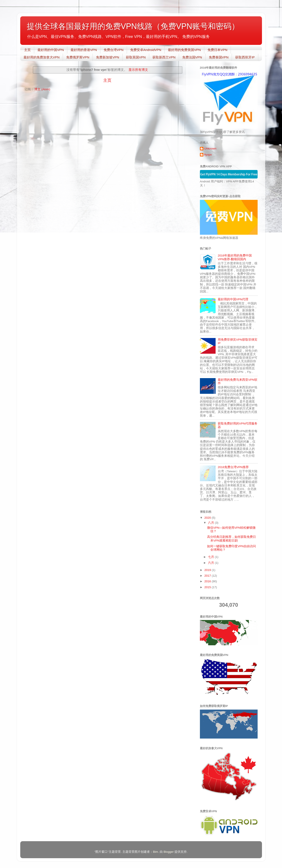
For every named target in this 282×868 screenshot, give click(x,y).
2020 (208, 518)
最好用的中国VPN (51, 50)
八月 (211, 523)
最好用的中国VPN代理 (233, 299)
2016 (208, 581)
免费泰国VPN (219, 57)
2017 (208, 576)
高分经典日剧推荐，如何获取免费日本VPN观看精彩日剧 (231, 539)
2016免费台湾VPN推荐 (233, 467)
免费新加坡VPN (108, 57)
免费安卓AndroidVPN (146, 50)
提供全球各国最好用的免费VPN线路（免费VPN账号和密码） (133, 26)
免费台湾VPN (114, 50)
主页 (27, 50)
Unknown (210, 149)
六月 (211, 563)
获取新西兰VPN (164, 57)
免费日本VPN (217, 50)
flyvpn (208, 155)
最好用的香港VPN (84, 50)
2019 (208, 570)
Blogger (169, 852)
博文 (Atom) (42, 89)
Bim (155, 852)
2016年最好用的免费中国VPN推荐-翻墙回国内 (235, 257)
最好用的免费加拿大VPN (42, 57)
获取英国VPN (136, 57)
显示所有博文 (138, 70)
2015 (208, 587)
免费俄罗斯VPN (78, 57)
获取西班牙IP (245, 57)
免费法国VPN (192, 57)
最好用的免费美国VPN (184, 50)
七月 (211, 557)
